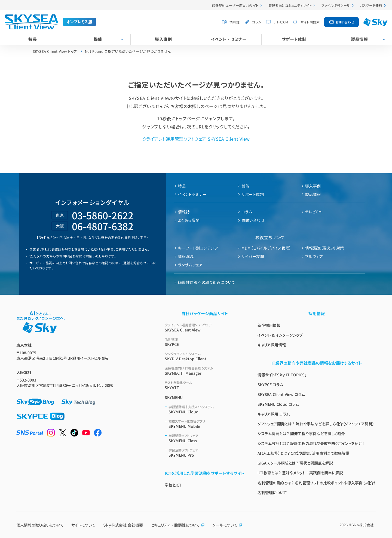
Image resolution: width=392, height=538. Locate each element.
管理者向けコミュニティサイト (290, 5)
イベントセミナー (192, 194)
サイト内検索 (310, 22)
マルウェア (314, 256)
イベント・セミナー (229, 39)
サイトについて (83, 525)
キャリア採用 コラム (274, 414)
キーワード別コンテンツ (198, 248)
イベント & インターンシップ (280, 335)
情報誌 (235, 22)
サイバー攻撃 (253, 256)
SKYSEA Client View (205, 328)
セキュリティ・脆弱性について (178, 525)
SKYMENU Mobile (206, 424)
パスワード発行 (371, 5)
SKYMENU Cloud (206, 409)
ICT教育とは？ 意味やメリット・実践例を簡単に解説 (300, 473)
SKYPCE (205, 342)
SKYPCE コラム (270, 385)
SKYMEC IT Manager (205, 371)
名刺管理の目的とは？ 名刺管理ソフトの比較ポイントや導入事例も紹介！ (317, 483)
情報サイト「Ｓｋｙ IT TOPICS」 (282, 375)
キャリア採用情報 (272, 345)
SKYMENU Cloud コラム (278, 404)
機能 (98, 39)
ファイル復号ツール (336, 5)
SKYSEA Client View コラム (281, 394)
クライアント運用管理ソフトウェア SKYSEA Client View (196, 139)
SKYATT (205, 385)
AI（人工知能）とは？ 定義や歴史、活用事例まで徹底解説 (303, 453)
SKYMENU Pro (206, 453)
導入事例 (163, 39)
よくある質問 (189, 220)
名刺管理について (272, 493)
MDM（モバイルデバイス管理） (266, 248)
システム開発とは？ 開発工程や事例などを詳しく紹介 (301, 434)
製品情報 (313, 194)
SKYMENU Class (206, 438)
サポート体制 (294, 39)
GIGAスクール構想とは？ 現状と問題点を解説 (295, 463)
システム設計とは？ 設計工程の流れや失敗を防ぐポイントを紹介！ (311, 443)
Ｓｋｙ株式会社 (362, 525)
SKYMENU (174, 397)
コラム (257, 22)
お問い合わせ (345, 22)
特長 (33, 39)
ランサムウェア (190, 265)
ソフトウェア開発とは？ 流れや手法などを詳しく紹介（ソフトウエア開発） (316, 424)
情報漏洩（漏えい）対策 (325, 248)
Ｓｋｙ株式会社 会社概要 (123, 525)
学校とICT (173, 485)
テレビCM (281, 22)
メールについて (227, 525)
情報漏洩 (186, 256)
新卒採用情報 (269, 325)
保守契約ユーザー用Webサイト (235, 5)
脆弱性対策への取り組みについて (207, 282)
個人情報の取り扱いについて (40, 525)
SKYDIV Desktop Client (205, 356)
